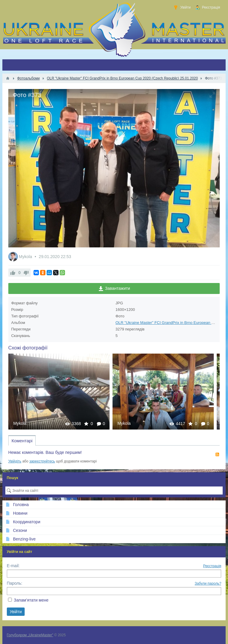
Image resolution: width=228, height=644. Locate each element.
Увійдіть (15, 461)
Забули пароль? (208, 583)
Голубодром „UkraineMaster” (30, 635)
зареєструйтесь (42, 461)
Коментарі (22, 441)
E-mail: (13, 566)
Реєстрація (212, 566)
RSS (217, 454)
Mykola (26, 257)
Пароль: (15, 583)
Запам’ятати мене (31, 600)
